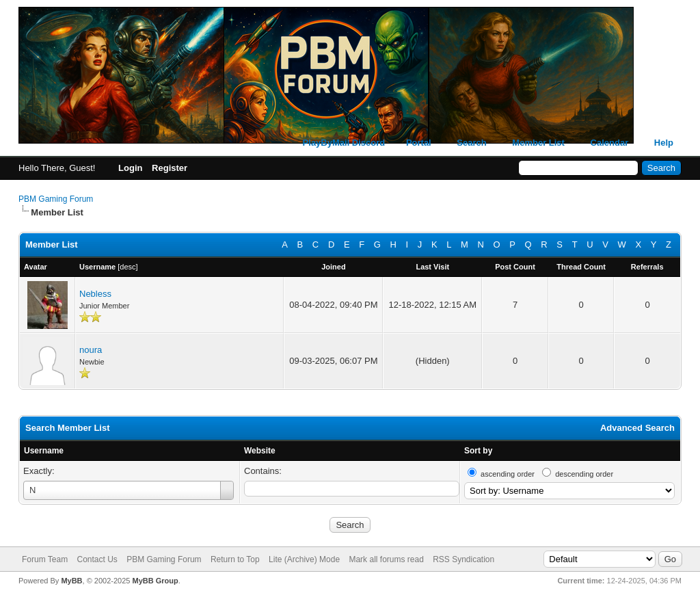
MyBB (71, 581)
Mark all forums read (386, 559)
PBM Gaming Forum (56, 199)
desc (127, 267)
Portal (419, 143)
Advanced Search (637, 428)
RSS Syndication (463, 559)
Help (664, 143)
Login (130, 168)
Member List (538, 143)
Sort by (478, 451)
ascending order (508, 474)
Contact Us (97, 559)
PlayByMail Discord (344, 143)
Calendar (610, 143)
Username (44, 451)
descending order (584, 474)
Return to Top (235, 559)
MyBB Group (155, 581)
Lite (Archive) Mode (304, 559)
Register (170, 168)
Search (471, 143)
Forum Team (45, 559)
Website (260, 451)
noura (91, 350)
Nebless (95, 294)
